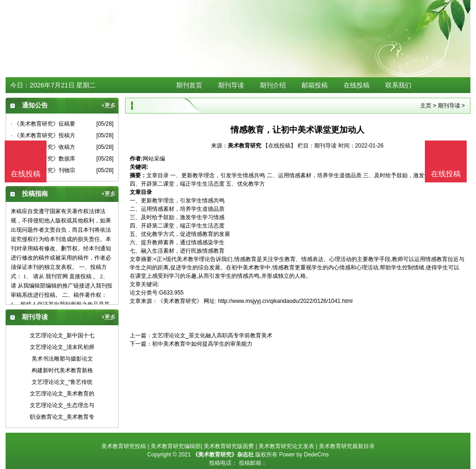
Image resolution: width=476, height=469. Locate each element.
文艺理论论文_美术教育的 (62, 394)
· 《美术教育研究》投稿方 (43, 135)
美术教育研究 (245, 146)
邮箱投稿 (315, 85)
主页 (426, 106)
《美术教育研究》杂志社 (223, 455)
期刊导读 (231, 85)
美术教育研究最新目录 (347, 446)
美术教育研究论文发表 (286, 446)
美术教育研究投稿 (124, 446)
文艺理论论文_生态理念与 (62, 405)
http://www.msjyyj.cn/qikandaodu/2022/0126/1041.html (285, 301)
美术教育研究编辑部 (176, 446)
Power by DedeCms (304, 455)
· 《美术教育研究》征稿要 (43, 124)
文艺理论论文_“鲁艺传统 (62, 382)
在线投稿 (357, 85)
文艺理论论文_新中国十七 (62, 335)
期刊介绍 (273, 85)
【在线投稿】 (279, 146)
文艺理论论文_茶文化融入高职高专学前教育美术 (212, 335)
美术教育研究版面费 (229, 446)
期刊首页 (189, 85)
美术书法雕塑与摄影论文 (62, 359)
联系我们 (398, 85)
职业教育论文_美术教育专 (62, 417)
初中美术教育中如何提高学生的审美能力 (202, 344)
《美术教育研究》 (180, 301)
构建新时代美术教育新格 (62, 370)
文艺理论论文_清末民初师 (62, 347)
